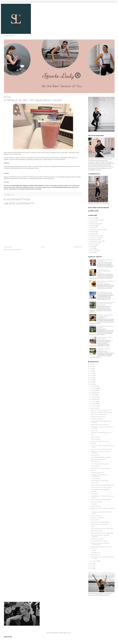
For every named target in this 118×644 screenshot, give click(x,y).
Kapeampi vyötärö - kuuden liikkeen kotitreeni (104, 338)
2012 (91, 564)
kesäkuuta (94, 399)
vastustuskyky (93, 251)
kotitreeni (92, 231)
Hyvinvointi (92, 218)
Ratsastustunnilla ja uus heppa (99, 541)
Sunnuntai (94, 550)
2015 (91, 380)
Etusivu (43, 247)
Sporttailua (94, 492)
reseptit (92, 249)
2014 (91, 382)
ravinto (12, 195)
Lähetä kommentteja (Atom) (14, 250)
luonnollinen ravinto (95, 235)
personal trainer (94, 243)
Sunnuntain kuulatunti (97, 502)
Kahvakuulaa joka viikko (97, 539)
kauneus (92, 228)
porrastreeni (93, 245)
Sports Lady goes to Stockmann (99, 524)
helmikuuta (94, 408)
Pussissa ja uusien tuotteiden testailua (101, 487)
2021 (91, 367)
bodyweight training (95, 224)
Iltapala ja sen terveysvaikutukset (100, 425)
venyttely (92, 253)
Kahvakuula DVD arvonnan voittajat (100, 468)
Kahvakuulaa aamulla (96, 531)
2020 (91, 369)
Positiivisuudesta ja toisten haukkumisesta (102, 529)
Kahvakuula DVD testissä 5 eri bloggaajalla (102, 533)
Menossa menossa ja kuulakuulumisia (101, 410)
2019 (91, 371)
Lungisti (93, 527)
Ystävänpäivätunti (96, 478)
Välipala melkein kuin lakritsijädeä (100, 481)
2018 (91, 373)
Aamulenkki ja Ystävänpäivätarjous (100, 522)
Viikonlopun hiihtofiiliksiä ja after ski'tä (101, 433)
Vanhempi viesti (78, 247)
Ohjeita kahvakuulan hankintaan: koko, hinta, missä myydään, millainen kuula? (106, 304)
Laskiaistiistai (95, 494)
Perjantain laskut (95, 437)
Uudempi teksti (8, 247)
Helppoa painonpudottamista (99, 459)
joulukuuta (94, 386)
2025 (91, 364)
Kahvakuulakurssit (96, 555)
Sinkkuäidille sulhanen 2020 (104, 292)
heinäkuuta (94, 397)
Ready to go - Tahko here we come (100, 441)
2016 (91, 378)
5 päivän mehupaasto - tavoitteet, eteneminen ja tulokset (104, 271)
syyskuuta (94, 393)
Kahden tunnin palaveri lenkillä (99, 414)
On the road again (95, 439)
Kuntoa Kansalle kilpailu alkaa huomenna (102, 412)
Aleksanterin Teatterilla (97, 518)
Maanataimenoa (95, 455)
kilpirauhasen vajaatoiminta (97, 230)
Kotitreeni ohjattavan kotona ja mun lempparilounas (100, 544)
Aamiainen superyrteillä (97, 419)
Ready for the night (96, 506)
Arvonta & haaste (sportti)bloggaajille (101, 500)
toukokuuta (94, 402)
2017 (91, 375)
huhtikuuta (94, 404)
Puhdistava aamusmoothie (98, 417)
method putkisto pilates (96, 241)
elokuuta (94, 395)
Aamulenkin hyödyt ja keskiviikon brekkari (102, 449)
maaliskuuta (95, 406)
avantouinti (92, 222)
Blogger (69, 633)
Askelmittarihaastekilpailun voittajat (100, 457)
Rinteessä (94, 470)
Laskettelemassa (95, 553)
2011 (91, 566)
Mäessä (93, 435)
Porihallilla (94, 444)
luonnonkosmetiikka (95, 237)
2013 (91, 384)
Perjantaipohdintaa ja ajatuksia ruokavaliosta (99, 476)
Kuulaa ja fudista (95, 462)
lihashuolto (92, 233)
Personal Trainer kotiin (95, 220)
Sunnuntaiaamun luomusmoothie (100, 464)
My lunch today (95, 483)
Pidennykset (94, 504)
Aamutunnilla (94, 430)
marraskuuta (95, 388)
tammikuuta (94, 561)
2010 (91, 568)
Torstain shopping (96, 516)
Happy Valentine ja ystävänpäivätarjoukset (102, 485)
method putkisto (94, 239)
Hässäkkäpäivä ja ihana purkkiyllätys (100, 489)
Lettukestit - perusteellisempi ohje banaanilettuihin (105, 316)
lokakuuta (94, 391)
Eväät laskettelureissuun (97, 473)
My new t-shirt (95, 520)
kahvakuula (92, 226)
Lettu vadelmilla (95, 466)
